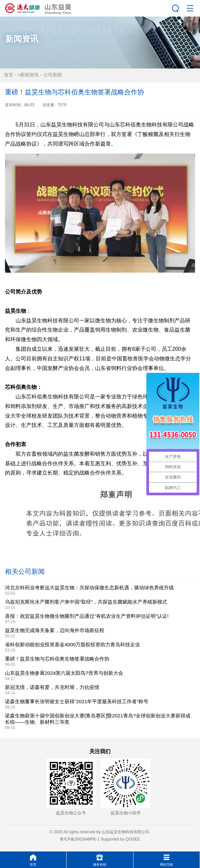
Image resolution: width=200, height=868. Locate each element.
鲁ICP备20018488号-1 (80, 839)
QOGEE (133, 839)
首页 (9, 75)
